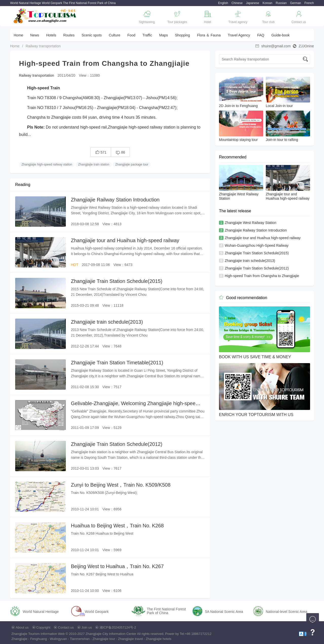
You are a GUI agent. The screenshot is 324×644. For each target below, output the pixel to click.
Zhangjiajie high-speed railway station (47, 164)
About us (22, 627)
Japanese (253, 3)
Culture (115, 35)
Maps (164, 35)
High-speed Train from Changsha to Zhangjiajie (262, 276)
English (223, 3)
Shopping (182, 35)
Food (131, 35)
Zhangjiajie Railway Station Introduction (115, 200)
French (309, 3)
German (296, 3)
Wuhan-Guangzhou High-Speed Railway (257, 245)
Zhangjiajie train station (94, 164)
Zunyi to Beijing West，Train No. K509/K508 (121, 485)
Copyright (43, 627)
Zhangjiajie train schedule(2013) (107, 322)
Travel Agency (239, 35)
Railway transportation (43, 46)
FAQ (261, 35)
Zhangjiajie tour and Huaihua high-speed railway (125, 240)
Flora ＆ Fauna (209, 35)
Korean (267, 3)
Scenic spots (92, 35)
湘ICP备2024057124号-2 (118, 627)
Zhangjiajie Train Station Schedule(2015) (117, 281)
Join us (87, 627)
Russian (281, 3)
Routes (69, 35)
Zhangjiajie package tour (132, 164)
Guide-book (280, 35)
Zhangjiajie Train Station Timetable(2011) (117, 363)
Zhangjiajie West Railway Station (251, 223)
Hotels (51, 35)
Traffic (147, 35)
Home (18, 35)
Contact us (66, 627)
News (35, 35)
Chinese (237, 3)
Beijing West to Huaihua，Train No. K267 (117, 566)
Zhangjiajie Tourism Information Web (38, 634)
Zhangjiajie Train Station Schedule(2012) (117, 444)
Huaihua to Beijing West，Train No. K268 (117, 526)
